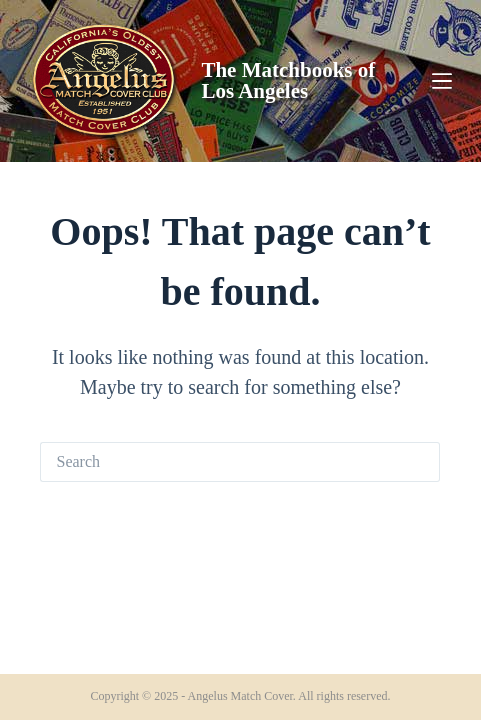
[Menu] (442, 81)
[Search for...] (220, 462)
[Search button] (420, 462)
